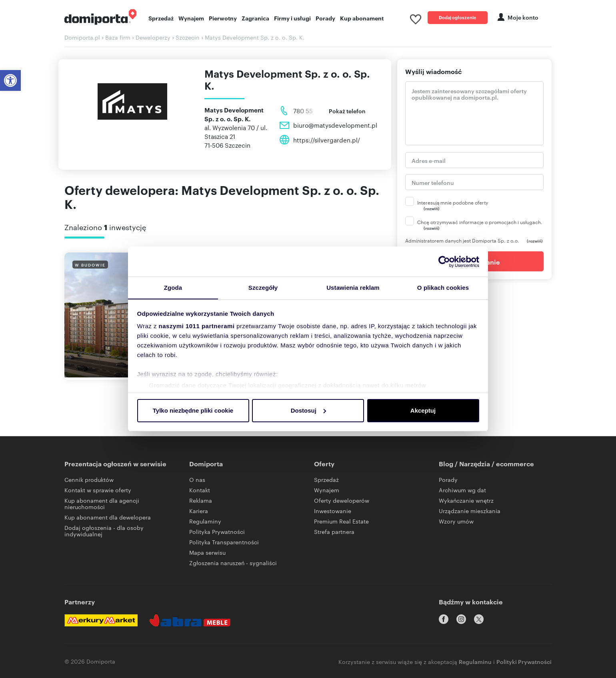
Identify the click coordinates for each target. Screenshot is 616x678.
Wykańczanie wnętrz (466, 502)
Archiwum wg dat (462, 492)
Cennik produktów (89, 481)
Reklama (201, 502)
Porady (325, 19)
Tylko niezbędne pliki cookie (193, 410)
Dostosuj (308, 410)
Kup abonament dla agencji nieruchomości (102, 505)
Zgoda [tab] (173, 288)
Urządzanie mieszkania (470, 513)
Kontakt (200, 492)
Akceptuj (423, 410)
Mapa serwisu (207, 554)
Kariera (199, 513)
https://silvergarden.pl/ (327, 142)
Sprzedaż (161, 19)
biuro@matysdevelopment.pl (335, 127)
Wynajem (191, 19)
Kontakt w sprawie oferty (98, 492)
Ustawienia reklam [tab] (353, 288)
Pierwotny (223, 19)
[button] (10, 80)
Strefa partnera (334, 534)
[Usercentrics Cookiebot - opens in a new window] (444, 261)
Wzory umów (456, 523)
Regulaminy (205, 523)
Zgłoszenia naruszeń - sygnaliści (233, 565)
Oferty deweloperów (342, 502)
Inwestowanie (333, 513)
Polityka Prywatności (217, 534)
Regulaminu (475, 660)
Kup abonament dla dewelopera (108, 519)
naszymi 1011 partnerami (197, 326)
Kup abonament (362, 19)
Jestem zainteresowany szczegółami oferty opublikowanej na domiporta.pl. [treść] (474, 115)
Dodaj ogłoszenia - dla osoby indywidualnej (104, 533)
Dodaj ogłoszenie (458, 18)
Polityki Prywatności (524, 660)
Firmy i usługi (292, 19)
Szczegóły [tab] (263, 288)
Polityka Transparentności (224, 544)
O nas (197, 481)
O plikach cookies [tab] (443, 288)
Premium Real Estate (341, 523)
